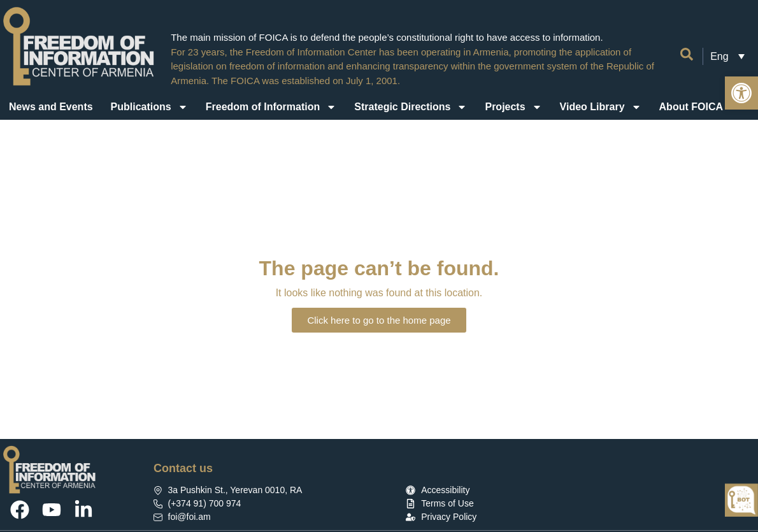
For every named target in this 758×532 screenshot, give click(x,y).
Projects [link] (513, 107)
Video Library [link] (601, 107)
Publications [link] (149, 107)
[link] (741, 93)
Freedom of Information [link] (271, 107)
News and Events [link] (51, 107)
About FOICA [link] (699, 107)
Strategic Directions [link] (411, 107)
